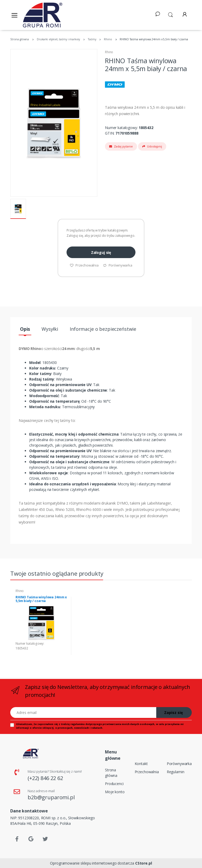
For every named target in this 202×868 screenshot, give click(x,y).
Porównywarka (118, 265)
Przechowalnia (84, 265)
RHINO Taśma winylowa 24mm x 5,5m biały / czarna (41, 599)
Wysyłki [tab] (50, 329)
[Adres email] (83, 712)
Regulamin (176, 772)
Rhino (109, 52)
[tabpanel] (41, 626)
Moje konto (115, 792)
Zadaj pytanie (121, 146)
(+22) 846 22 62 (45, 778)
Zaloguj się (101, 252)
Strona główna (111, 773)
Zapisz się (173, 712)
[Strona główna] (43, 15)
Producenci (114, 784)
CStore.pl (144, 863)
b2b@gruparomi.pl (51, 797)
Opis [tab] (25, 329)
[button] (170, 14)
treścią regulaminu (73, 724)
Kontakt (141, 764)
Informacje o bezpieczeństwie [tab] (103, 329)
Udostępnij (152, 146)
